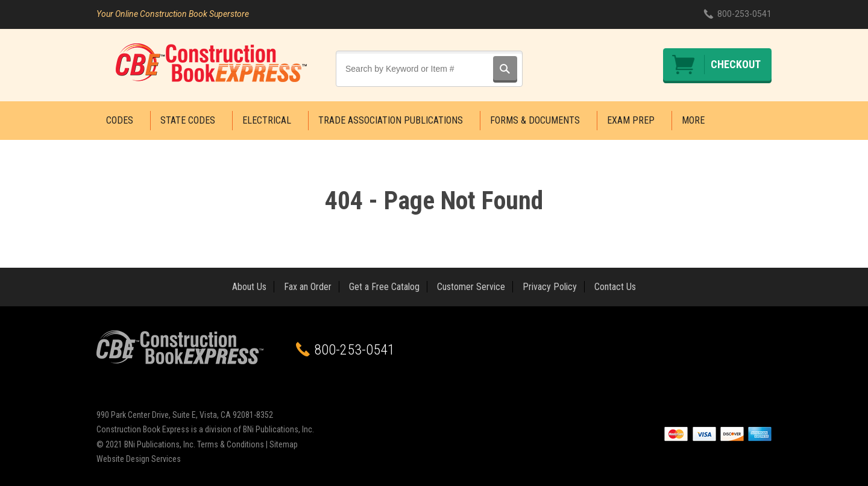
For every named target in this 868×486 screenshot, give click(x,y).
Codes (120, 120)
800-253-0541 (744, 14)
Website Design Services (139, 459)
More (693, 120)
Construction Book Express (211, 63)
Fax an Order (308, 287)
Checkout (736, 64)
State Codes (188, 120)
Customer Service (471, 287)
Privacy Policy (550, 287)
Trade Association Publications (391, 120)
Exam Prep (631, 120)
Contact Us (615, 287)
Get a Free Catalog (384, 287)
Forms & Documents (535, 120)
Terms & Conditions (231, 444)
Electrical (267, 120)
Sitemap (284, 444)
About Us (249, 287)
